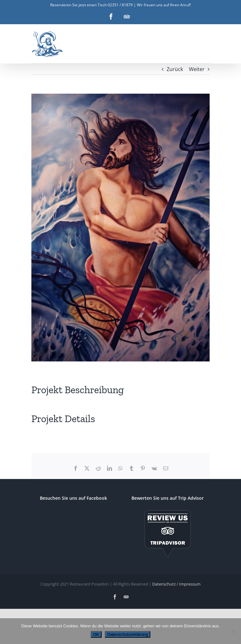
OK (96, 634)
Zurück (175, 69)
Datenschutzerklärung (128, 634)
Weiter (197, 69)
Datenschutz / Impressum (176, 584)
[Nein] (233, 631)
